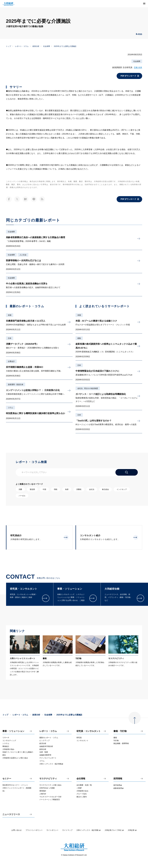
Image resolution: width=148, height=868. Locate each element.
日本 (10, 338)
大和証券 (132, 830)
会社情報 (81, 779)
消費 (20, 489)
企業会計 (11, 361)
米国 (10, 315)
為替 (67, 489)
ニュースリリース (11, 814)
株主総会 (105, 489)
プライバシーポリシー (34, 830)
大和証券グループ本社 (114, 830)
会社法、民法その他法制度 (88, 388)
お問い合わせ (17, 830)
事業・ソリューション (13, 731)
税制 (79, 338)
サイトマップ (67, 830)
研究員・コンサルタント (89, 731)
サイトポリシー (52, 830)
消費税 (79, 489)
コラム (10, 408)
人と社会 (23, 255)
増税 (56, 489)
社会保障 (47, 46)
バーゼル (22, 496)
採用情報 (118, 779)
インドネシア (122, 489)
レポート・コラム (22, 46)
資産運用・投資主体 (16, 384)
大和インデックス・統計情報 (89, 830)
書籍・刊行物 (120, 731)
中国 (44, 489)
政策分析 (36, 46)
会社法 (92, 489)
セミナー (7, 779)
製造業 (32, 489)
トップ (9, 46)
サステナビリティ (48, 779)
